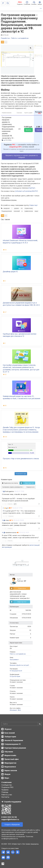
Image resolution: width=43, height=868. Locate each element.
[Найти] (40, 724)
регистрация (34, 545)
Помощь (5, 792)
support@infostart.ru (10, 819)
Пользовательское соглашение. (13, 837)
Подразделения (7, 211)
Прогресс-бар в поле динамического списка (21, 459)
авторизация (7, 547)
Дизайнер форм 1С (10, 272)
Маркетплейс (10, 755)
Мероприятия (10, 763)
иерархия (7, 208)
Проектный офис (12, 759)
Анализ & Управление (14, 740)
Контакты (5, 797)
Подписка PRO (7, 787)
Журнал (8, 729)
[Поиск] (8, 3)
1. (2, 491)
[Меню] (3, 3)
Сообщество (7, 785)
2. (3, 508)
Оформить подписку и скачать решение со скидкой (22, 156)
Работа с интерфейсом (18, 654)
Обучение (9, 752)
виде (36, 211)
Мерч (7, 778)
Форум (7, 774)
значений (17, 211)
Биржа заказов (11, 770)
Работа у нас (7, 795)
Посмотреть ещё (21, 474)
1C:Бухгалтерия (15, 676)
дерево (17, 208)
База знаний (10, 733)
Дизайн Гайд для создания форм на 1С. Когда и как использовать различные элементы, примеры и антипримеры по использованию (21, 430)
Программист (14, 660)
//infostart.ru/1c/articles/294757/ (26, 191)
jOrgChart (32, 188)
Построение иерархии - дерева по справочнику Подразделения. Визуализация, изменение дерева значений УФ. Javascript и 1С (21, 23)
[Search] (21, 724)
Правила (5, 790)
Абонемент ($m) (15, 710)
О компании (6, 782)
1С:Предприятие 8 (16, 671)
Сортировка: (13, 487)
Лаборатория (10, 737)
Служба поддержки (13, 802)
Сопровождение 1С (13, 744)
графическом (29, 211)
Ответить (10, 504)
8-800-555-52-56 (9, 817)
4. (3, 532)
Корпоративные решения (15, 748)
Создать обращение (12, 824)
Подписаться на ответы (10, 483)
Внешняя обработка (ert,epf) (19, 665)
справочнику (29, 208)
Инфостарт (34, 205)
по (22, 208)
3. (3, 520)
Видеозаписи (10, 767)
